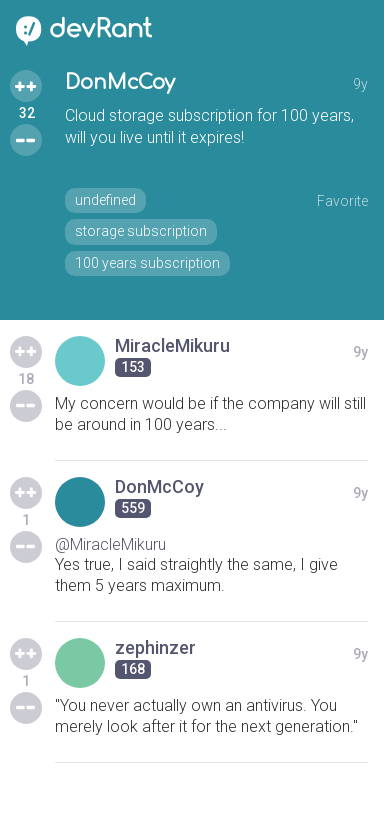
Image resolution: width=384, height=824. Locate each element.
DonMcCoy (120, 82)
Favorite (342, 201)
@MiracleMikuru (110, 544)
